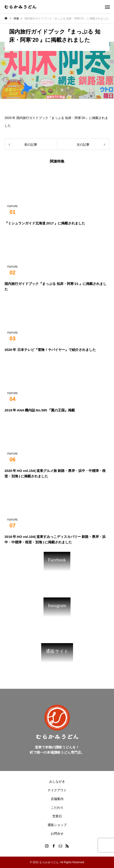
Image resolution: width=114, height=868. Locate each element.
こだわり (57, 808)
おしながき (57, 781)
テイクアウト (57, 790)
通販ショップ (57, 825)
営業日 (57, 816)
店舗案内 (57, 799)
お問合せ (57, 834)
